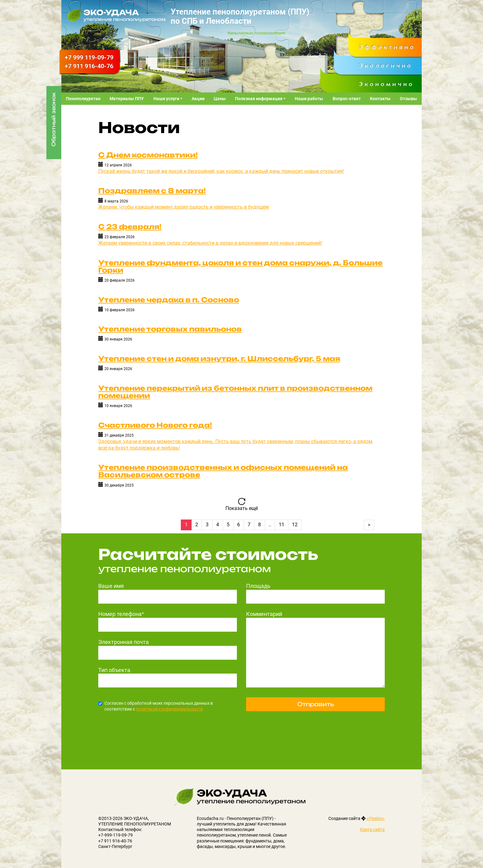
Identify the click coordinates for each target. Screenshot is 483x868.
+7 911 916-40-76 (115, 841)
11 (282, 525)
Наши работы (309, 99)
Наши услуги (167, 99)
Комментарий (264, 614)
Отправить (316, 704)
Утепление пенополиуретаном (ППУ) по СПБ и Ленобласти (240, 16)
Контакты (380, 99)
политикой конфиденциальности (169, 709)
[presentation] (145, 731)
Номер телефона (121, 614)
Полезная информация (259, 99)
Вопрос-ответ (347, 99)
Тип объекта (114, 670)
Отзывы (408, 99)
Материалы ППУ (127, 99)
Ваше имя (111, 586)
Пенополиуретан (83, 99)
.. (270, 525)
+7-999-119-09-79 (116, 835)
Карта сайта (372, 829)
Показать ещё (242, 508)
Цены (220, 99)
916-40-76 (89, 66)
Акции (198, 99)
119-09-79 (89, 57)
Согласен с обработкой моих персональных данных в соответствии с (156, 706)
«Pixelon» (376, 818)
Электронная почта (124, 642)
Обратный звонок (54, 119)
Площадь (258, 586)
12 (295, 525)
